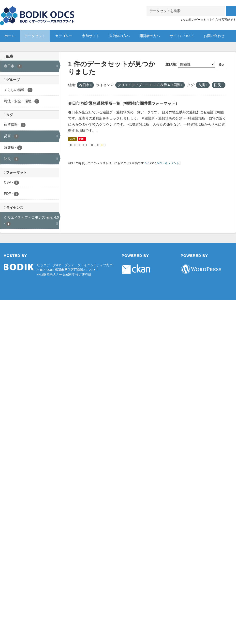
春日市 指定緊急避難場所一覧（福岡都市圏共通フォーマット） (124, 103)
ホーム (10, 36)
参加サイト (91, 36)
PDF (82, 139)
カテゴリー (64, 36)
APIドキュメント (168, 163)
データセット (35, 36)
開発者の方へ (150, 36)
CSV (72, 139)
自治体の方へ (119, 36)
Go (221, 65)
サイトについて (182, 36)
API (147, 163)
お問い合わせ (214, 36)
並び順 (171, 64)
